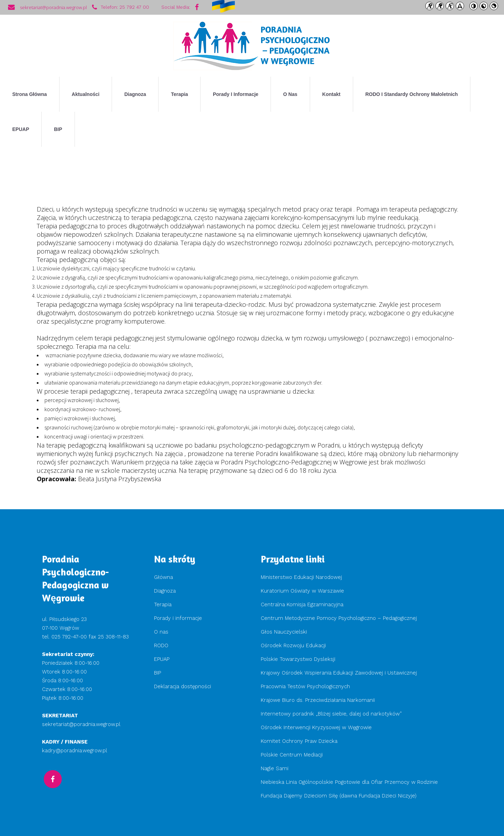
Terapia (163, 604)
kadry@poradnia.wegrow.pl (75, 751)
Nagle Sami (275, 768)
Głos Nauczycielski (284, 632)
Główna (163, 577)
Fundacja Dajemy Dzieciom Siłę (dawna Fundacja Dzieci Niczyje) (339, 796)
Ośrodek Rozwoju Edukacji (293, 645)
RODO (161, 645)
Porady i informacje (178, 618)
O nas (161, 632)
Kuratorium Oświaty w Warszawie (302, 591)
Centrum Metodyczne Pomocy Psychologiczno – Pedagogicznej (339, 618)
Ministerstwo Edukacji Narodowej (301, 577)
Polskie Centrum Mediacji (292, 755)
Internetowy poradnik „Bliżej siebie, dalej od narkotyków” (331, 714)
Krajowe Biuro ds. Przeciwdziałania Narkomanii (318, 700)
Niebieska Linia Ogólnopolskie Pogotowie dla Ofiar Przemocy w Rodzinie (349, 782)
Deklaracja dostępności (183, 686)
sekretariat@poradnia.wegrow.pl (81, 724)
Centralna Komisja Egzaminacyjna (302, 604)
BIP (157, 673)
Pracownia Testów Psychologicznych (305, 686)
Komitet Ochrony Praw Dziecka (299, 741)
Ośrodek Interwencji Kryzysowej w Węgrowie (316, 727)
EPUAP (162, 659)
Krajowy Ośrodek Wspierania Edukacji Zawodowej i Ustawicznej (339, 673)
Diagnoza (165, 591)
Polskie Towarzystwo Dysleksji (298, 659)
